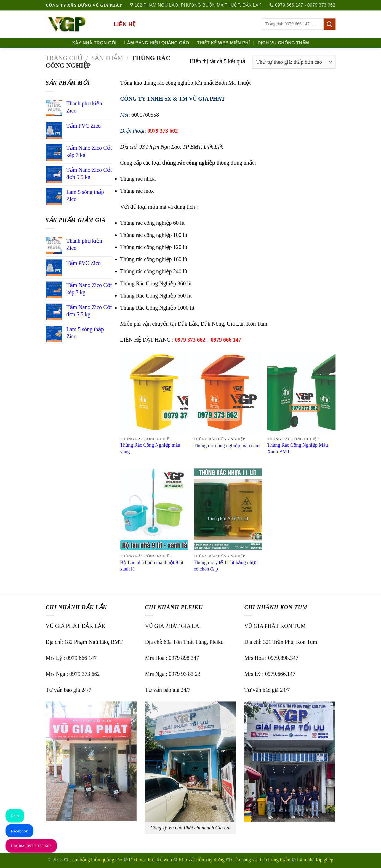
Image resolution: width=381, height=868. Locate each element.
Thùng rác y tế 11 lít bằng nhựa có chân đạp (226, 566)
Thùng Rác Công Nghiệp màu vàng (150, 448)
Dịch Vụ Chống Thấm (283, 43)
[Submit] (329, 24)
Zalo (15, 816)
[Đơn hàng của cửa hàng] (294, 62)
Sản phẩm (107, 58)
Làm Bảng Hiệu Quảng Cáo (157, 43)
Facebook (19, 831)
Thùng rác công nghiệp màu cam (227, 446)
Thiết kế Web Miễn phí (223, 43)
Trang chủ (64, 58)
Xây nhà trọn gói (94, 43)
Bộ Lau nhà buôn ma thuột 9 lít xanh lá (152, 566)
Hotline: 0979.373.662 (31, 846)
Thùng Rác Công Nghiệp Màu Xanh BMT (298, 448)
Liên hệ (125, 24)
